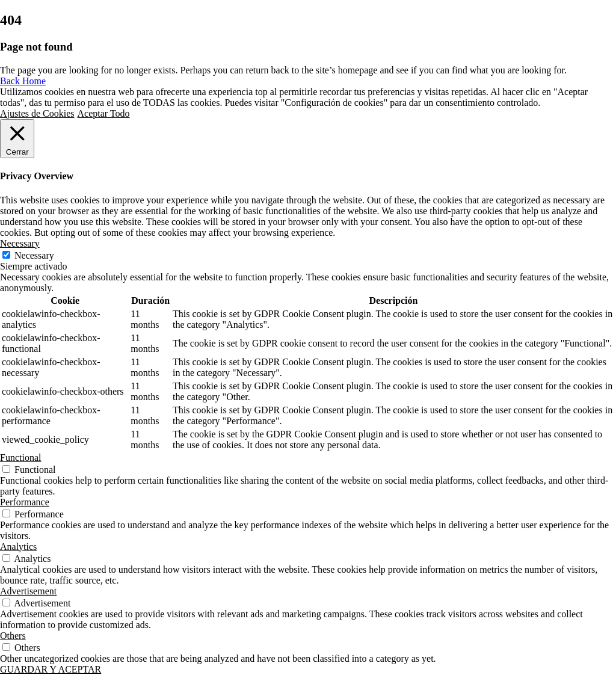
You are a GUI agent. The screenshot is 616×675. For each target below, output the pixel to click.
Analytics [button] (18, 547)
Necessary (34, 255)
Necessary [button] (20, 243)
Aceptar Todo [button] (104, 113)
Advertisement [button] (28, 591)
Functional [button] (20, 458)
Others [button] (13, 636)
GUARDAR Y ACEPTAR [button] (51, 669)
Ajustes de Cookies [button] (37, 113)
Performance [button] (25, 502)
